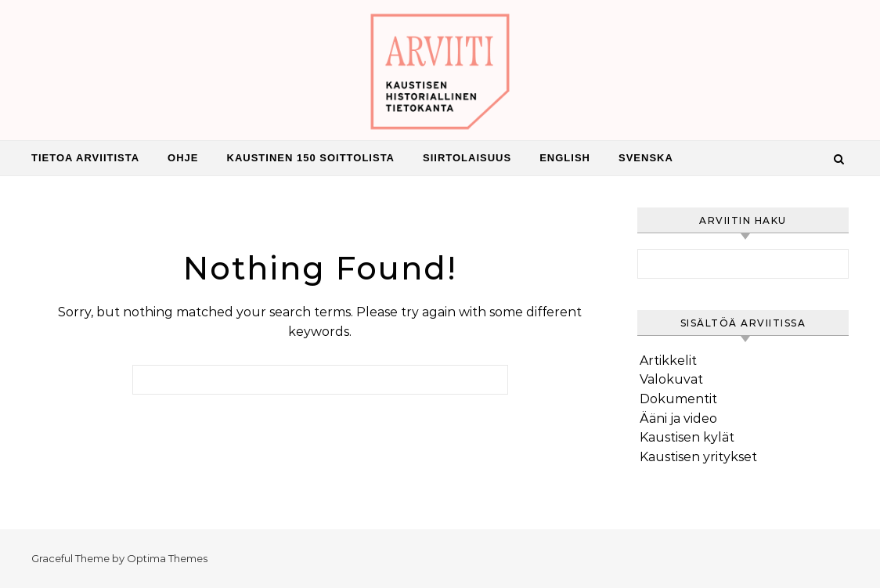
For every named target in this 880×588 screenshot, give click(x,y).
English (565, 158)
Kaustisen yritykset (698, 457)
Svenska (646, 158)
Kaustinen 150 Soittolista (311, 158)
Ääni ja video (678, 418)
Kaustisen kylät (687, 437)
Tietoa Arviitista (85, 158)
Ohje (183, 158)
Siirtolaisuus (467, 158)
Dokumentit (678, 399)
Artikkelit (668, 361)
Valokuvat (671, 379)
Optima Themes (167, 558)
